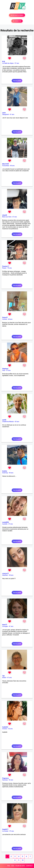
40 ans (11, 575)
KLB (4, 62)
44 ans (11, 473)
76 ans (10, 268)
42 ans (10, 729)
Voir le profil (17, 81)
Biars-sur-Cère (7, 217)
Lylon (4, 113)
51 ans (8, 370)
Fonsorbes (6, 166)
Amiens (5, 729)
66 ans (12, 166)
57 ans (17, 63)
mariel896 (6, 522)
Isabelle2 (5, 727)
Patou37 (5, 317)
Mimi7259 (6, 164)
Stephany (5, 369)
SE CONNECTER (17, 21)
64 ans (10, 319)
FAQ (9, 866)
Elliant (4, 678)
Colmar (5, 319)
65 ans (17, 422)
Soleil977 (5, 829)
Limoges (5, 626)
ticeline (5, 471)
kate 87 (5, 625)
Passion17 (6, 266)
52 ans (11, 780)
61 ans (12, 114)
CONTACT (29, 866)
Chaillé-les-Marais (8, 422)
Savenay (5, 780)
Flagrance (5, 778)
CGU (13, 866)
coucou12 (5, 573)
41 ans (11, 626)
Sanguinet (5, 114)
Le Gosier (5, 831)
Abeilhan (5, 575)
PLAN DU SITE (20, 866)
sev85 (4, 420)
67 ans (15, 217)
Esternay (5, 473)
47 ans (11, 524)
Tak (3, 676)
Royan (4, 268)
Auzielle (5, 524)
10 (23, 860)
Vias (4, 370)
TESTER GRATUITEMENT (17, 15)
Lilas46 (5, 215)
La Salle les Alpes (8, 63)
